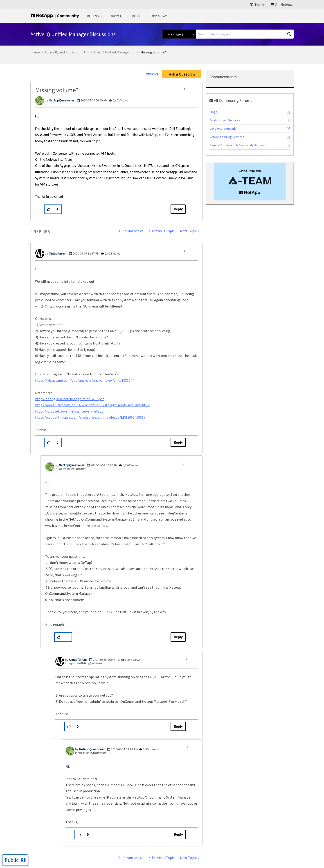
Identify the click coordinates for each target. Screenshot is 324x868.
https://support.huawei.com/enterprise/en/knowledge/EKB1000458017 (90, 417)
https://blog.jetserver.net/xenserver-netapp (69, 411)
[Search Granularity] (179, 34)
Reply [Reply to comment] (178, 442)
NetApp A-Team (157, 16)
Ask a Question (182, 74)
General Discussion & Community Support (237, 145)
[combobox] (245, 34)
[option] (250, 182)
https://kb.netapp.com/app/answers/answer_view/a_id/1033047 (85, 380)
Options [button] (152, 74)
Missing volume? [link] (153, 52)
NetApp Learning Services (227, 137)
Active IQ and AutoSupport (65, 52)
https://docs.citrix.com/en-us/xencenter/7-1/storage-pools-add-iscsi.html (92, 405)
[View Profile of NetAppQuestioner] (62, 100)
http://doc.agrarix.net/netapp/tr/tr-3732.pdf (70, 399)
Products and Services (225, 120)
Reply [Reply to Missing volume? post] (178, 209)
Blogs (137, 16)
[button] (185, 90)
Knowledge (119, 16)
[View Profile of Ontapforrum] (58, 253)
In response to (71, 469)
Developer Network (223, 129)
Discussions (96, 16)
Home (35, 52)
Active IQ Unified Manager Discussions (113, 52)
